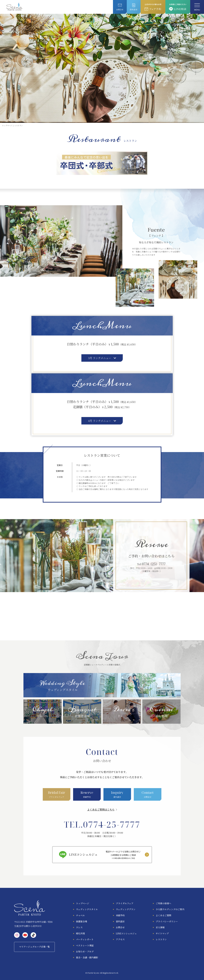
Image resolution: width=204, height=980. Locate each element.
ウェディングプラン (126, 909)
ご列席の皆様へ (163, 903)
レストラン (161, 939)
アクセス (120, 939)
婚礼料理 (80, 933)
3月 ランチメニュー (102, 358)
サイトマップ (162, 933)
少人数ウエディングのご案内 (170, 909)
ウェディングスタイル (87, 909)
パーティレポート (85, 939)
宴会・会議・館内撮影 (87, 957)
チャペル (80, 915)
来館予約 (120, 915)
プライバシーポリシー (167, 921)
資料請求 (120, 921)
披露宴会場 (82, 921)
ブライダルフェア (125, 903)
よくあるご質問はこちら (101, 809)
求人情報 (160, 927)
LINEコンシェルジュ (126, 933)
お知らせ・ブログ (85, 952)
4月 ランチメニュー (102, 421)
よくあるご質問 (163, 915)
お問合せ (120, 927)
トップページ (83, 903)
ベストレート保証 (85, 945)
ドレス (79, 927)
